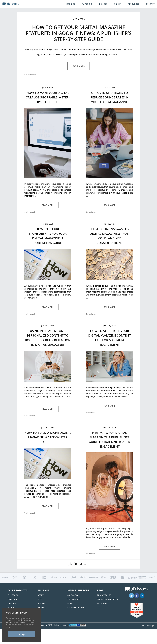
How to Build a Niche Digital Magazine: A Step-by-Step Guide (48, 437)
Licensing (102, 603)
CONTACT (150, 4)
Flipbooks (13, 595)
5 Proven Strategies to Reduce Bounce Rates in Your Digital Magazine (110, 97)
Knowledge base (76, 608)
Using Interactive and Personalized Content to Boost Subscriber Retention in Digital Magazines (48, 338)
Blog (40, 599)
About (41, 595)
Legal (101, 590)
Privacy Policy (104, 595)
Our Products (18, 590)
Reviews (42, 608)
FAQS (70, 603)
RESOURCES (134, 4)
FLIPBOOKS (87, 4)
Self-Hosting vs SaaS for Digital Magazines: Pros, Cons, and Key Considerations (109, 236)
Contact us (73, 595)
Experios (12, 599)
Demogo (12, 603)
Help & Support (78, 590)
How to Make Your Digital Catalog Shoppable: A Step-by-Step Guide (48, 97)
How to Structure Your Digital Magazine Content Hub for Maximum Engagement (110, 338)
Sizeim (11, 608)
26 (81, 564)
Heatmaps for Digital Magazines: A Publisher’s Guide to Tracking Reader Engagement (109, 439)
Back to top (147, 625)
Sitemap (42, 603)
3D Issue (43, 590)
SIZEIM (118, 4)
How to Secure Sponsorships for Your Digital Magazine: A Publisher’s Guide (48, 236)
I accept (21, 634)
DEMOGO (103, 4)
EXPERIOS (70, 4)
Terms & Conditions (107, 599)
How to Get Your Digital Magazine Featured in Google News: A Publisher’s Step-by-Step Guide (79, 33)
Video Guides (74, 599)
